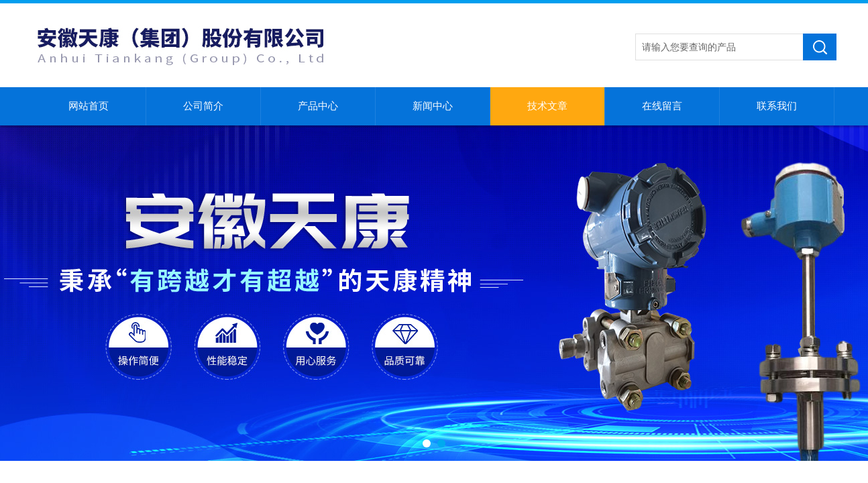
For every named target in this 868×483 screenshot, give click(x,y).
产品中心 (318, 106)
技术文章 (547, 106)
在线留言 (662, 106)
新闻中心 (433, 106)
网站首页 (89, 106)
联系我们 (777, 106)
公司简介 (203, 106)
